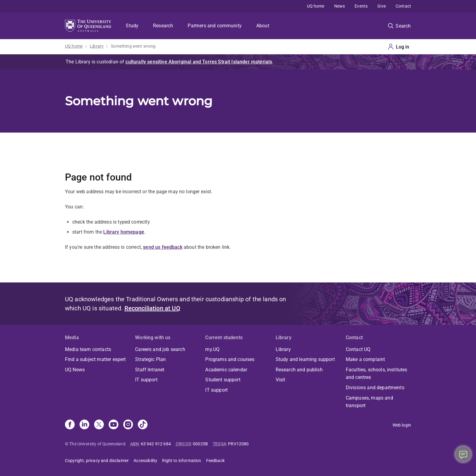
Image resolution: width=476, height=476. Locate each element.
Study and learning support (305, 359)
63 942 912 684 (156, 444)
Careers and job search (160, 349)
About (263, 26)
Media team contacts (88, 349)
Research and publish (299, 370)
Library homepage (124, 232)
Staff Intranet (150, 370)
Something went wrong (133, 46)
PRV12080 (238, 444)
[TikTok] (143, 425)
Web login (402, 425)
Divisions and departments (375, 388)
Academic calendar (226, 370)
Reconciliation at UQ (152, 308)
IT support (146, 380)
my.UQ (212, 349)
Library (97, 46)
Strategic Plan (150, 359)
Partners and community (215, 26)
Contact (403, 6)
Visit (280, 380)
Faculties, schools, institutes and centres (377, 374)
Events (361, 6)
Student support (223, 380)
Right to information (182, 461)
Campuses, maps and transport (369, 402)
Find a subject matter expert (95, 359)
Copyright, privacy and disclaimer (97, 461)
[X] (99, 425)
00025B (200, 444)
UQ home (316, 6)
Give (382, 6)
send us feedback (163, 247)
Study (132, 26)
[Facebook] (70, 425)
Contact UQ (358, 349)
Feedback (215, 461)
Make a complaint (365, 359)
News (340, 6)
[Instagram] (128, 425)
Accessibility (145, 461)
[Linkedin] (84, 425)
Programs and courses (230, 359)
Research (163, 26)
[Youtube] (114, 425)
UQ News (75, 370)
